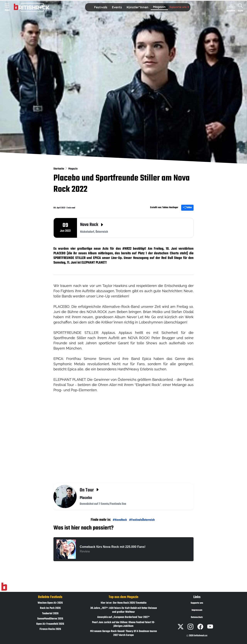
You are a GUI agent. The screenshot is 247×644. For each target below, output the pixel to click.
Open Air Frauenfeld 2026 (50, 624)
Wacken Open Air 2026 (50, 603)
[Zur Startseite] (4, 587)
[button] (101, 7)
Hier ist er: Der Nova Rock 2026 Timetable (124, 603)
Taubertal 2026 (50, 614)
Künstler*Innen (137, 7)
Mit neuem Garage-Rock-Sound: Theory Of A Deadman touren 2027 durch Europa (123, 633)
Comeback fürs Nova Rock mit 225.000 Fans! (113, 547)
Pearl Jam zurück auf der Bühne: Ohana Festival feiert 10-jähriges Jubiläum (123, 624)
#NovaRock (120, 520)
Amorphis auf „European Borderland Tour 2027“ (123, 617)
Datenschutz (197, 617)
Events (117, 7)
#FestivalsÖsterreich (142, 520)
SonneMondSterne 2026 (50, 619)
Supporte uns (179, 7)
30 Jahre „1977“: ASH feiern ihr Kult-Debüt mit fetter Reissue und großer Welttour (124, 610)
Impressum (197, 610)
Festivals (101, 7)
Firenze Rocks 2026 (50, 629)
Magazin (159, 7)
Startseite (59, 169)
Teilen (187, 208)
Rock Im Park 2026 (50, 608)
